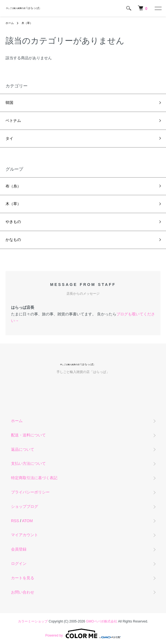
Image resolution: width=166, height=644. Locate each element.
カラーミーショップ (33, 621)
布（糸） (13, 186)
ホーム (10, 23)
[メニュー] (158, 8)
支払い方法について (28, 463)
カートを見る (23, 578)
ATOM (27, 521)
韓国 (9, 103)
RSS (15, 521)
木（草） (27, 23)
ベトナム (13, 120)
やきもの (13, 222)
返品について (23, 449)
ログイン (19, 563)
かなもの (13, 240)
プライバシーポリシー (30, 492)
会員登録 (19, 549)
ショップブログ (25, 506)
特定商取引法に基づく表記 (34, 478)
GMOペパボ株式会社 (102, 621)
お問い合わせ (23, 592)
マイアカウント (25, 535)
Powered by (83, 634)
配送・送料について (28, 435)
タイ (9, 138)
